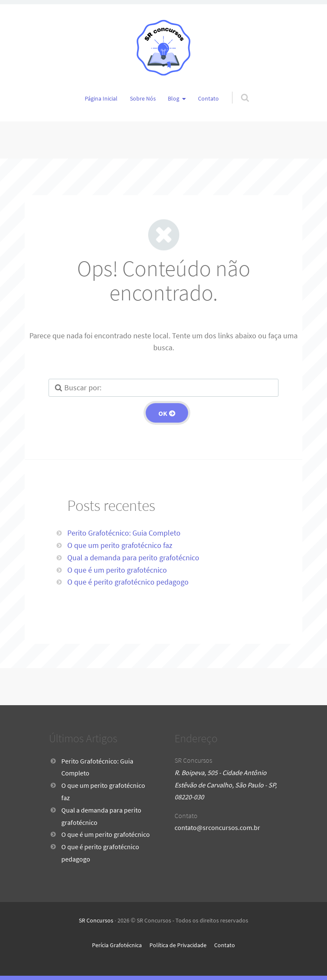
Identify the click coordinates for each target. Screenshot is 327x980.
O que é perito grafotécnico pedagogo (128, 582)
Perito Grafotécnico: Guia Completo (124, 533)
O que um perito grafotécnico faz (120, 545)
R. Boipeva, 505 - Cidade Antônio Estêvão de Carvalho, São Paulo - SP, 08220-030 (226, 785)
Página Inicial (101, 98)
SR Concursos (96, 920)
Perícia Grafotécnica (117, 945)
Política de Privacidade (178, 945)
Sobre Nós (143, 98)
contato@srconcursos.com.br (217, 827)
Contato (208, 98)
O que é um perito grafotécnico (117, 570)
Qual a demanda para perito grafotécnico (133, 558)
